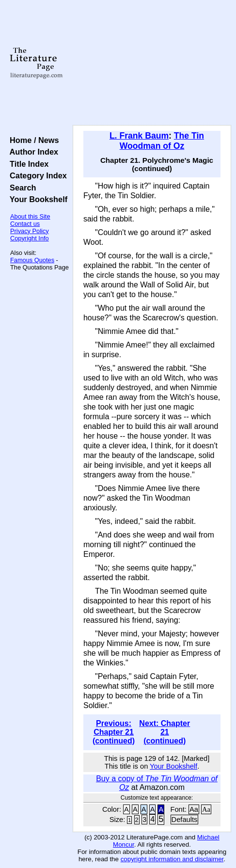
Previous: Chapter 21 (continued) (114, 732)
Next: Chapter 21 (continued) (165, 732)
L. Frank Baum (139, 136)
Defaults (185, 820)
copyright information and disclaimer (172, 859)
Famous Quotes (32, 260)
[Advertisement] (152, 63)
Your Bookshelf (36, 199)
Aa (194, 809)
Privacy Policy (30, 231)
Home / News (32, 140)
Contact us (25, 224)
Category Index (36, 175)
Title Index (27, 164)
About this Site (30, 216)
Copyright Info (30, 238)
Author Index (32, 152)
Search (21, 188)
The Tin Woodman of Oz (162, 141)
